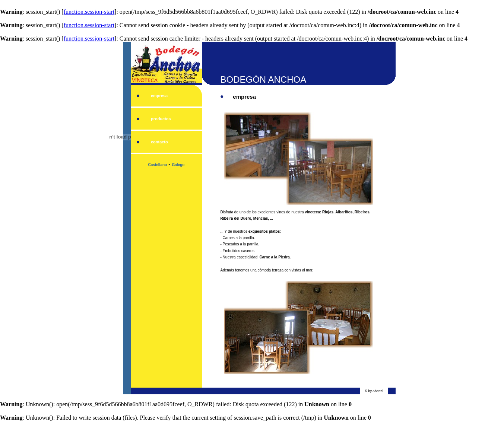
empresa (159, 96)
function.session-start (89, 12)
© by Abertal (374, 391)
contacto (159, 142)
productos (161, 119)
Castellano (158, 165)
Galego (178, 165)
